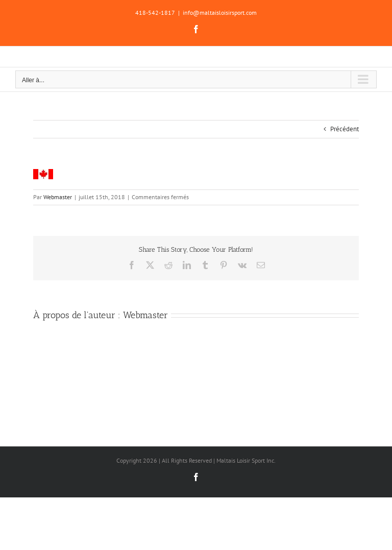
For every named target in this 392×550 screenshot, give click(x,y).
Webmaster (58, 197)
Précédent (345, 129)
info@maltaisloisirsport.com (220, 13)
